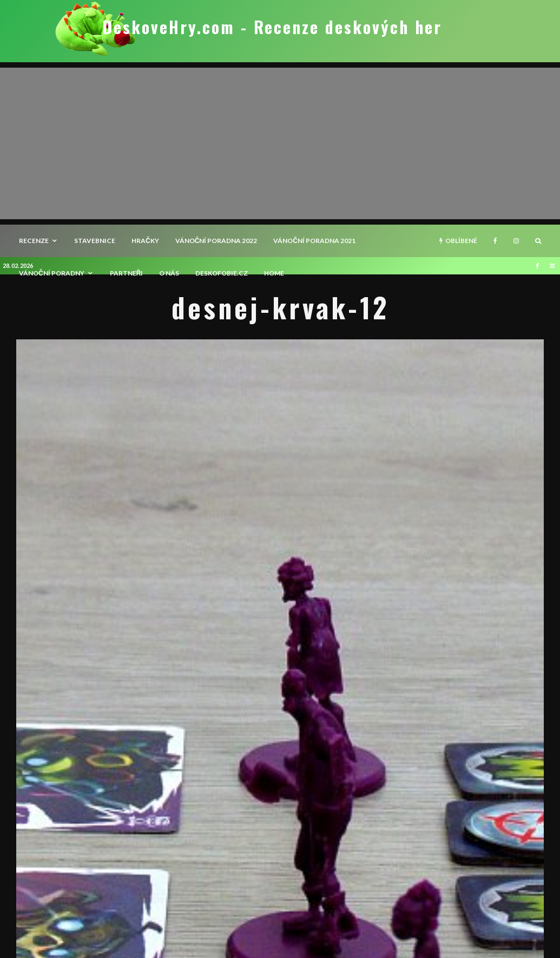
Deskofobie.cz (222, 273)
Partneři (127, 273)
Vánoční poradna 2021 (314, 241)
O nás (169, 273)
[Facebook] (495, 241)
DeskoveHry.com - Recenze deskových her (272, 27)
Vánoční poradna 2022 (216, 241)
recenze (34, 241)
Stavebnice (95, 241)
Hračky (145, 241)
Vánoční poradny (52, 273)
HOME (274, 273)
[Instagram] (516, 241)
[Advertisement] (280, 143)
